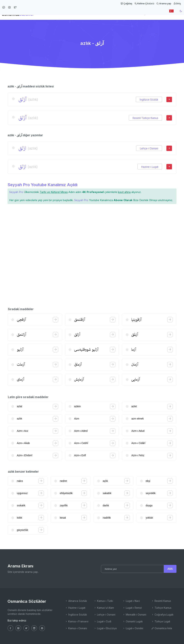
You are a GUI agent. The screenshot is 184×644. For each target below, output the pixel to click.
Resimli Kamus (161, 601)
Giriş (177, 3)
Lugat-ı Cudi (103, 621)
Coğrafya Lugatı (162, 615)
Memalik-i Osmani (134, 615)
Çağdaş (126, 3)
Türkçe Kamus (161, 608)
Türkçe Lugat (161, 621)
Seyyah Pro (16, 192)
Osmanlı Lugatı (133, 621)
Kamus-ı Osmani (76, 628)
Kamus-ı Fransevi (77, 621)
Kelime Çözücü (144, 3)
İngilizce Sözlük (149, 100)
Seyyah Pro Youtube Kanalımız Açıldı (42, 185)
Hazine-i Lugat (150, 167)
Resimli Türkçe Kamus (145, 118)
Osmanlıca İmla (162, 628)
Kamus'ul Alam (104, 608)
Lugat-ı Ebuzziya (105, 628)
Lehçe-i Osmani (149, 148)
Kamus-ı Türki (103, 601)
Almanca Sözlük (76, 601)
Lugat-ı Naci (131, 601)
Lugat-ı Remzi (132, 608)
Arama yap (164, 3)
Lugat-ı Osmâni (133, 628)
